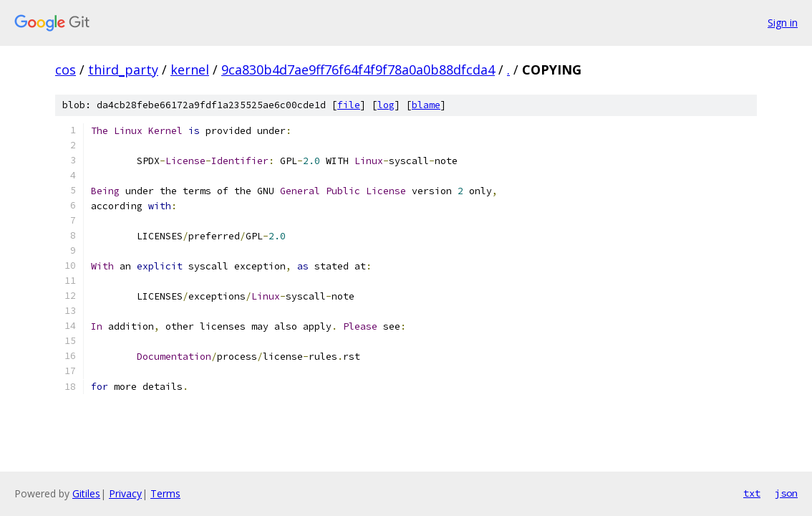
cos (66, 70)
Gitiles (86, 493)
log (386, 105)
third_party (123, 70)
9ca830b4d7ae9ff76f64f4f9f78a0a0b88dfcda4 (358, 70)
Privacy (125, 493)
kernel (190, 70)
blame (426, 105)
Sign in (783, 23)
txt (752, 493)
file (349, 105)
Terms (165, 493)
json (786, 493)
